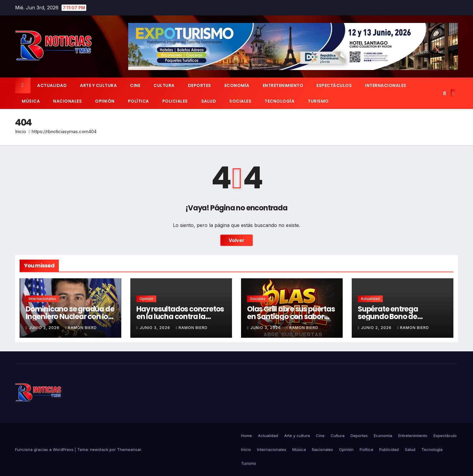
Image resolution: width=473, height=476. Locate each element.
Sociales (240, 101)
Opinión (105, 101)
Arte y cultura (98, 85)
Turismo (318, 101)
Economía (237, 85)
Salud (209, 101)
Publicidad (389, 449)
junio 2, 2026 (377, 328)
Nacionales (67, 101)
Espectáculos (334, 85)
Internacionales (386, 85)
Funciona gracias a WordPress (45, 449)
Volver (237, 240)
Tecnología (279, 101)
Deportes (200, 85)
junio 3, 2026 (45, 328)
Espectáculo (445, 436)
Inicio (21, 131)
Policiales (175, 101)
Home (246, 436)
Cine (135, 85)
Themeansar (129, 449)
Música (31, 101)
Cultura (164, 85)
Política (138, 101)
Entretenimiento (283, 85)
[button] (444, 93)
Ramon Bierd (81, 328)
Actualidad (52, 85)
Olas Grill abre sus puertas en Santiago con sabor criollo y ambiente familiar (292, 316)
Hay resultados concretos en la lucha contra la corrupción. (180, 316)
